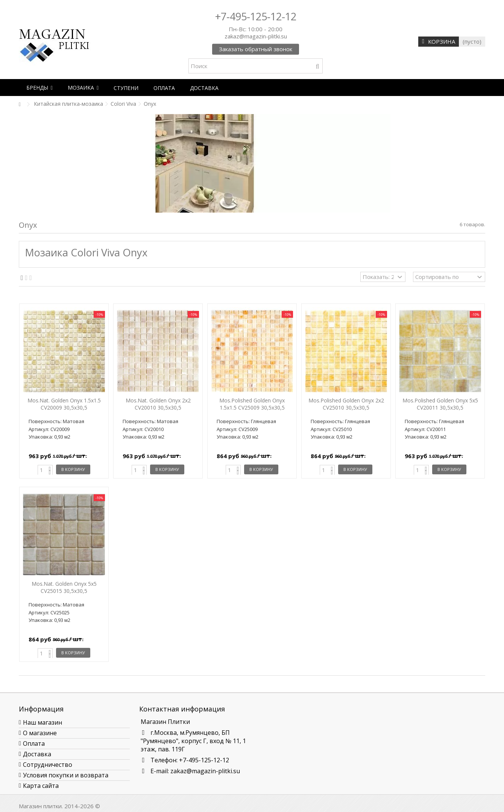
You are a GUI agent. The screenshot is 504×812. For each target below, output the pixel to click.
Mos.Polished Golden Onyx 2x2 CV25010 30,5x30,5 (346, 404)
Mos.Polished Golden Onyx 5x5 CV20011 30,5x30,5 (440, 404)
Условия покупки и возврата (66, 775)
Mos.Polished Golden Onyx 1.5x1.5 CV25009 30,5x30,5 (252, 404)
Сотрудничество (48, 765)
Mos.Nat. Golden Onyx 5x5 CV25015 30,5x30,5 (64, 587)
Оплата (34, 743)
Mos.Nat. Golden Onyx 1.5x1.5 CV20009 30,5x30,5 (64, 404)
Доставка (37, 754)
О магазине (40, 733)
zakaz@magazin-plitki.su (205, 771)
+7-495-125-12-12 (256, 16)
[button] (39, 88)
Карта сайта (41, 786)
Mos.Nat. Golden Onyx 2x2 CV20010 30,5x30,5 (158, 404)
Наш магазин (43, 722)
